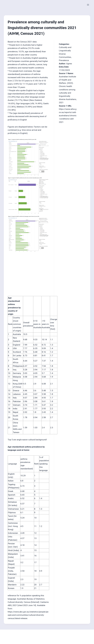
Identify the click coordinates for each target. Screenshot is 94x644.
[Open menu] (88, 5)
